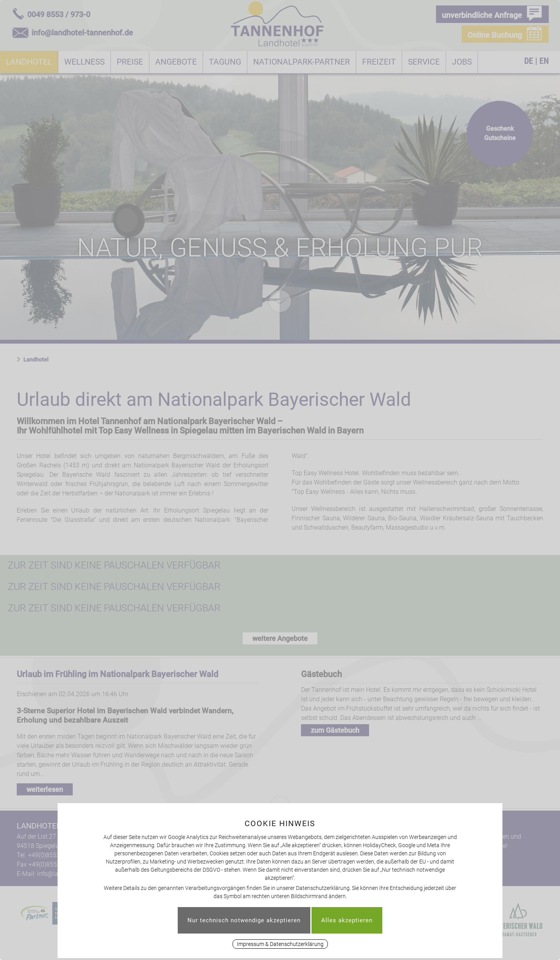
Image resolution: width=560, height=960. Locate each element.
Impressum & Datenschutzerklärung (280, 944)
